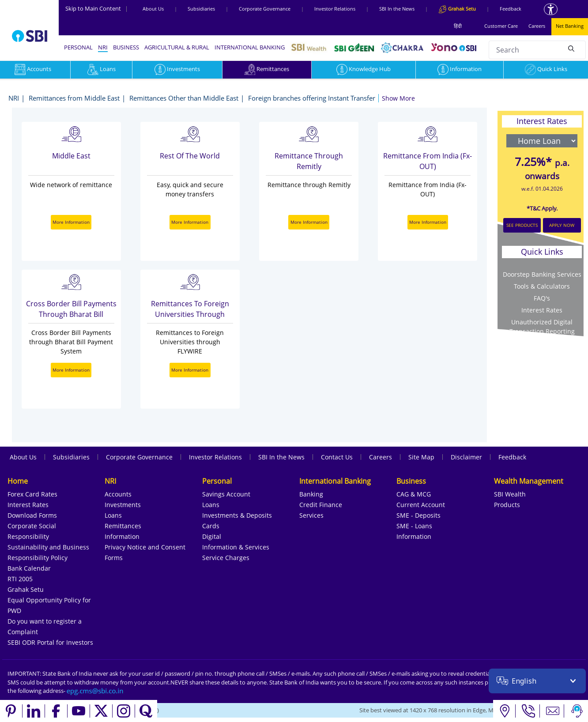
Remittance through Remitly (309, 161)
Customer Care (501, 26)
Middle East (71, 156)
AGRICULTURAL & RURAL (177, 47)
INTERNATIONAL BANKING (250, 47)
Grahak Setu (26, 589)
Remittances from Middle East (74, 98)
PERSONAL (78, 47)
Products (507, 505)
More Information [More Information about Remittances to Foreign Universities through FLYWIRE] (190, 370)
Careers (537, 26)
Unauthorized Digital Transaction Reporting (542, 327)
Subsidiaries (201, 9)
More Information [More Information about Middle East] (71, 222)
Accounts (118, 494)
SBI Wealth (510, 494)
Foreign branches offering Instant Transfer (312, 98)
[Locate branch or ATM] (504, 711)
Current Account (421, 505)
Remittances (267, 69)
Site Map (421, 457)
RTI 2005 (20, 579)
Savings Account (226, 494)
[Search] (571, 49)
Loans (102, 69)
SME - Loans (414, 526)
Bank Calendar (29, 568)
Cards (211, 526)
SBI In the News (397, 9)
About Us (153, 9)
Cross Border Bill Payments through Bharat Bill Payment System (71, 310)
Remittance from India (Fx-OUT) (428, 161)
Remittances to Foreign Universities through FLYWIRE (190, 310)
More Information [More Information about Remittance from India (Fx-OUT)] (428, 222)
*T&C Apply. (542, 208)
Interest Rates (28, 505)
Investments (177, 69)
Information (460, 69)
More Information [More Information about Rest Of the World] (190, 222)
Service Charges (226, 558)
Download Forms (32, 515)
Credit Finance (321, 505)
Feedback (511, 9)
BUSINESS (126, 47)
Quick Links (546, 69)
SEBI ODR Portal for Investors (50, 642)
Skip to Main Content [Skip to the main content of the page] (97, 8)
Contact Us (337, 457)
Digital (212, 536)
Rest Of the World (190, 156)
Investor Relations (335, 9)
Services (311, 515)
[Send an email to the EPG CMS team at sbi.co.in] (95, 691)
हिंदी (458, 26)
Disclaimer (466, 457)
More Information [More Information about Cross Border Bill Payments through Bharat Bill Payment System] (71, 370)
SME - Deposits (418, 515)
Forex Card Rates (32, 494)
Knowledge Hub (364, 69)
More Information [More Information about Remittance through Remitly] (309, 222)
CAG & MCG (414, 494)
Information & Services (236, 547)
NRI (103, 47)
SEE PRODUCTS (522, 225)
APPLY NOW (562, 225)
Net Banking (570, 26)
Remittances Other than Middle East (184, 98)
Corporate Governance (265, 9)
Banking (311, 494)
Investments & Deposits (237, 515)
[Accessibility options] (551, 9)
